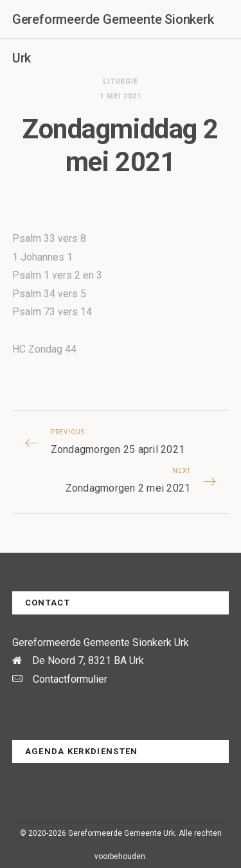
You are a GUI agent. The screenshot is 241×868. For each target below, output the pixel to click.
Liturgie (121, 81)
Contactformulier (70, 679)
